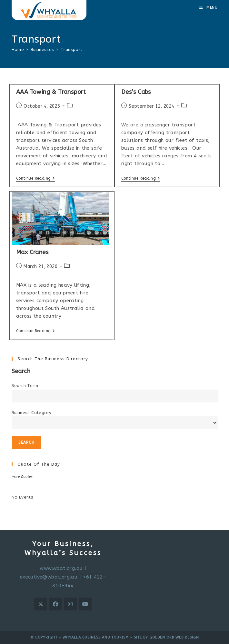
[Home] (18, 50)
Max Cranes (32, 252)
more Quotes (22, 477)
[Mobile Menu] (209, 7)
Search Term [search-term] (25, 386)
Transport (72, 50)
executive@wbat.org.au (49, 577)
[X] (41, 604)
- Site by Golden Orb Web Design (164, 637)
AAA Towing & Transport (51, 92)
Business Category (32, 413)
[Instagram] (70, 604)
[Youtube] (85, 604)
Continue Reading (36, 179)
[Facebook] (55, 604)
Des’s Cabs (136, 92)
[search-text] (115, 396)
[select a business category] (115, 423)
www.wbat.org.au (61, 568)
